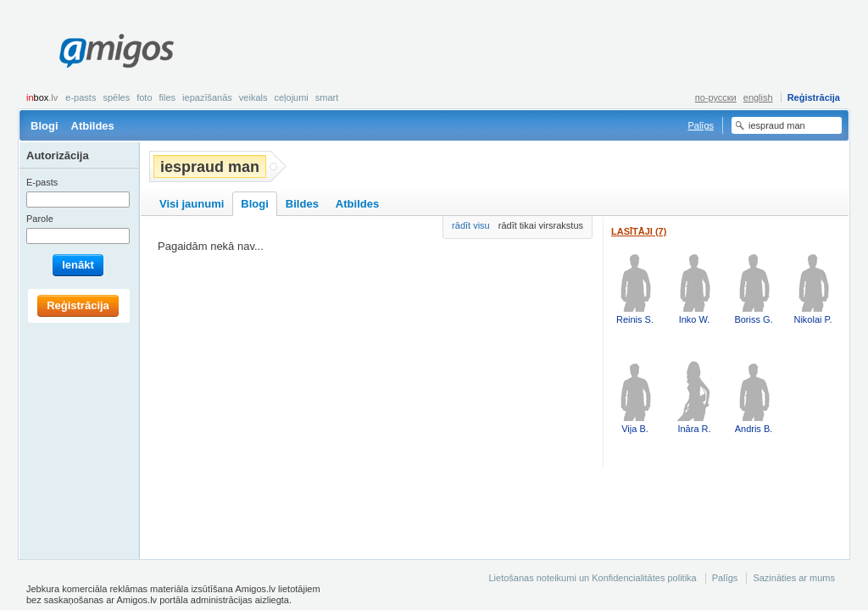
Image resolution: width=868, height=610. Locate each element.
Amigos (117, 51)
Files (168, 97)
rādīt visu (471, 225)
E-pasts (81, 97)
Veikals (253, 97)
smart (327, 97)
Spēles (116, 97)
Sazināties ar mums (794, 578)
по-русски (716, 97)
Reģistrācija (814, 97)
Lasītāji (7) (639, 231)
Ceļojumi (291, 97)
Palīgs (701, 125)
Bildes (302, 204)
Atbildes (93, 126)
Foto (144, 97)
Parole (40, 219)
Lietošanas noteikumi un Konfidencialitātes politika (592, 578)
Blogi (45, 126)
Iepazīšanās (207, 97)
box (42, 97)
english (758, 97)
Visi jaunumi (192, 204)
